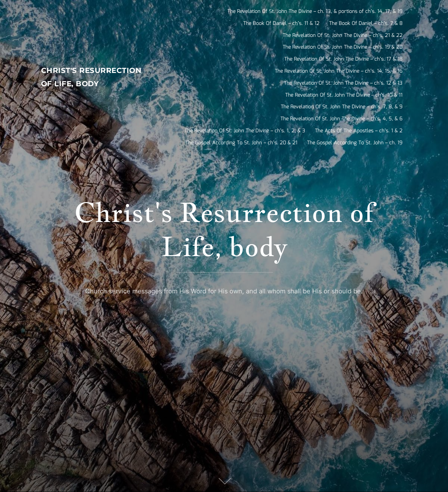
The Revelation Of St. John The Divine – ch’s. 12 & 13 (343, 83)
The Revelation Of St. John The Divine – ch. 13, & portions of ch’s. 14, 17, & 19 (315, 12)
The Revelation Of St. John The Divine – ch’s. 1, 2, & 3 (245, 131)
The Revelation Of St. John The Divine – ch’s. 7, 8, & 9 (342, 107)
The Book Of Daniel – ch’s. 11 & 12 (281, 24)
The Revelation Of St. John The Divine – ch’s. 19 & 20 (343, 47)
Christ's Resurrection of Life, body (85, 77)
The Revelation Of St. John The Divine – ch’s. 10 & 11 (344, 95)
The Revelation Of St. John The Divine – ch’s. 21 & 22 (343, 36)
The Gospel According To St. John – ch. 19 (355, 143)
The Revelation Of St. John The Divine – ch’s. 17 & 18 (343, 59)
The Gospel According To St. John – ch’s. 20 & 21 (241, 143)
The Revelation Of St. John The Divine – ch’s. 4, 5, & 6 (341, 119)
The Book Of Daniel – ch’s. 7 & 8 (366, 24)
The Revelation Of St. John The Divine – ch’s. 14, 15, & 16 (339, 71)
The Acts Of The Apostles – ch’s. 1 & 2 (359, 131)
